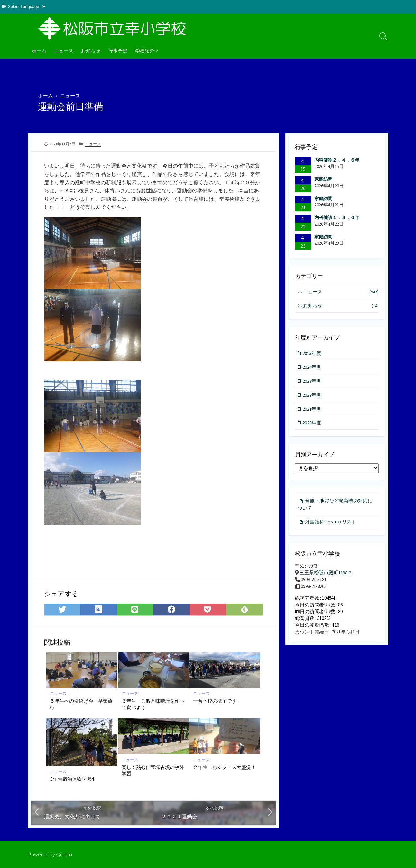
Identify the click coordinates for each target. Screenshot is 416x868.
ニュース (64, 51)
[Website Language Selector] (27, 7)
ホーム (39, 51)
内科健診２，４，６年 (337, 160)
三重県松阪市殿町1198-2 (325, 574)
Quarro (64, 854)
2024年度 (312, 367)
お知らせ (91, 51)
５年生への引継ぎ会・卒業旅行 (82, 704)
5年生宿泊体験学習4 (72, 779)
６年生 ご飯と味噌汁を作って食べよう (153, 704)
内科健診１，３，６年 (337, 217)
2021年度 (312, 409)
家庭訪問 (323, 179)
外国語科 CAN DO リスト (331, 523)
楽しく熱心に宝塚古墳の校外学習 (153, 770)
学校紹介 (145, 51)
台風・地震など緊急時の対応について (335, 505)
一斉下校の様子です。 (217, 700)
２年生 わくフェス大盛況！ (224, 767)
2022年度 (312, 395)
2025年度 (312, 353)
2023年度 (312, 381)
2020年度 (312, 423)
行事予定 (118, 51)
